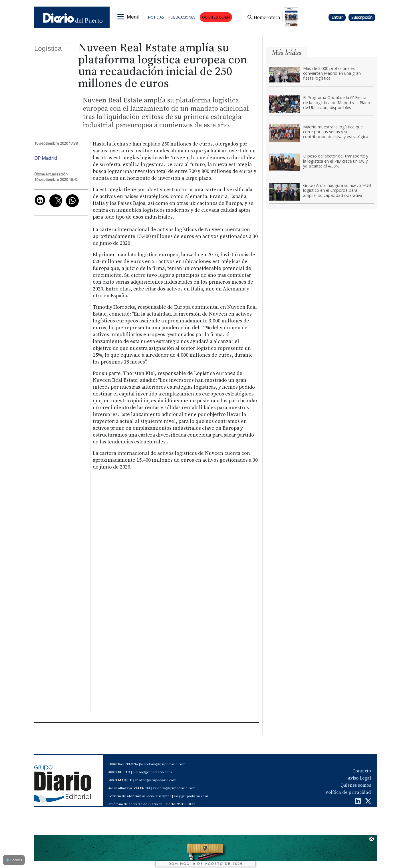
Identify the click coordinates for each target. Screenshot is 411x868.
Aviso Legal (359, 778)
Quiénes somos (356, 785)
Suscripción (362, 17)
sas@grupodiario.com (191, 796)
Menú (133, 17)
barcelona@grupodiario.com (163, 764)
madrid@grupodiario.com (156, 780)
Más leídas (287, 53)
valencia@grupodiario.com (174, 788)
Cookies (14, 860)
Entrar (337, 17)
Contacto (362, 771)
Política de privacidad (348, 792)
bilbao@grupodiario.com (152, 772)
